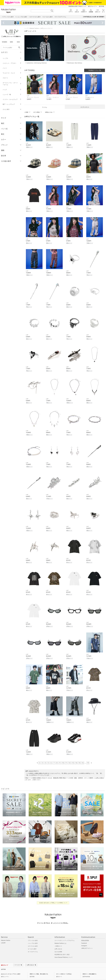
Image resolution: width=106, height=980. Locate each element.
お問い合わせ (58, 943)
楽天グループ (92, 6)
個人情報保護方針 (12, 975)
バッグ (12, 90)
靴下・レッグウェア (12, 104)
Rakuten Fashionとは (60, 937)
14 (76, 757)
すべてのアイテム (33, 946)
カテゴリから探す (33, 940)
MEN (11, 42)
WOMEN (5, 42)
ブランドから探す (33, 935)
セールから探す (32, 943)
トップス (12, 58)
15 (79, 757)
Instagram (84, 940)
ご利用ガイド (58, 940)
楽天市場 (101, 6)
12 (70, 757)
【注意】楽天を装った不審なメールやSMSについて (53, 897)
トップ (26, 28)
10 (63, 757)
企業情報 (3, 975)
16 (83, 757)
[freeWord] (11, 48)
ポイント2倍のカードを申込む (64, 968)
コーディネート (85, 107)
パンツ (12, 68)
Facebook (84, 937)
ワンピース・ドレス (12, 73)
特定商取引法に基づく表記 (62, 949)
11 (66, 757)
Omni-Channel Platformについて (64, 951)
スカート (12, 78)
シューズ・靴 (12, 95)
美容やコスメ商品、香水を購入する (39, 968)
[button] (36, 89)
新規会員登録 (85, 935)
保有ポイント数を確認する (89, 968)
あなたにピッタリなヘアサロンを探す (11, 968)
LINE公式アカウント (87, 942)
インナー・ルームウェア (12, 99)
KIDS (18, 42)
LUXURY (3, 937)
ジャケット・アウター (12, 63)
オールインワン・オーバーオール (12, 84)
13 (73, 757)
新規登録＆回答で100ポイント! (77, 6)
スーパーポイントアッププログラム (65, 935)
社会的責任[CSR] (22, 975)
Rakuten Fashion (34, 28)
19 (88, 757)
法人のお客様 (58, 946)
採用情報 (30, 975)
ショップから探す (33, 937)
